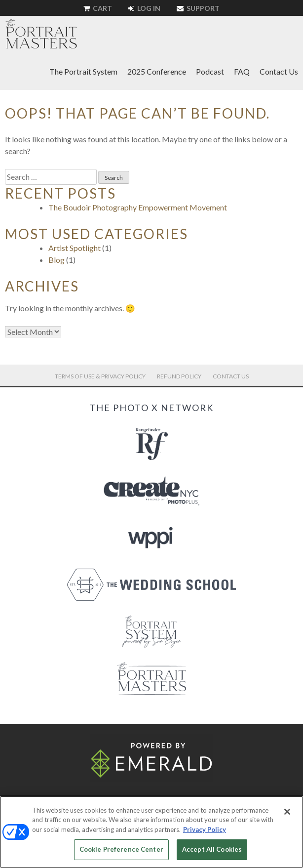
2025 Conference (157, 71)
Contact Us (279, 71)
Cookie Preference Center (121, 849)
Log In (144, 8)
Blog (57, 260)
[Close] (287, 812)
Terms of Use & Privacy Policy (100, 376)
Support (198, 8)
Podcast (210, 71)
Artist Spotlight (75, 248)
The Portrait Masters (41, 34)
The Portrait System (83, 71)
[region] (151, 832)
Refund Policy (179, 376)
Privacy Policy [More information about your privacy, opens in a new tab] (205, 829)
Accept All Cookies (212, 849)
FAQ (242, 71)
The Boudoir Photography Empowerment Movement (138, 207)
